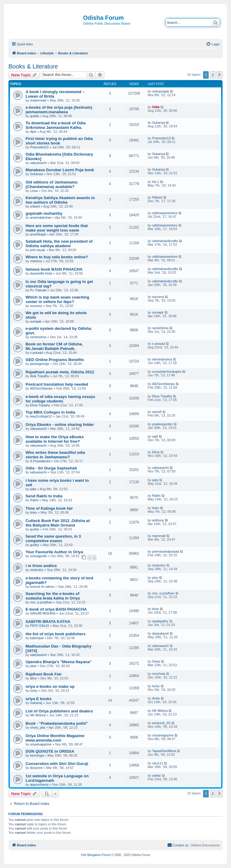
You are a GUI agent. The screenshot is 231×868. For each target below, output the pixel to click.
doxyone (36, 768)
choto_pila (38, 727)
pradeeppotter (163, 424)
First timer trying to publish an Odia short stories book (59, 141)
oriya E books (38, 699)
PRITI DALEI (40, 626)
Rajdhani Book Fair (44, 674)
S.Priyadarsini (40, 461)
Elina (156, 452)
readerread (38, 100)
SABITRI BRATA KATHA (48, 622)
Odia (156, 107)
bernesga (37, 755)
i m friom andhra (41, 566)
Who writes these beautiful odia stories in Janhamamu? (55, 455)
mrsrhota (159, 674)
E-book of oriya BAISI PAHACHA (56, 609)
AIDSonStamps (41, 388)
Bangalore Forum (99, 855)
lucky (34, 690)
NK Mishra (38, 715)
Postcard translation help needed (57, 384)
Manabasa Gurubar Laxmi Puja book (60, 170)
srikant (35, 206)
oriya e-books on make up (50, 686)
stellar (157, 775)
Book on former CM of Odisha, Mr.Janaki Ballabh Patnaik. (54, 346)
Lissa (34, 191)
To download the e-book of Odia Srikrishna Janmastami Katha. (56, 125)
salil (155, 436)
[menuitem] (213, 44)
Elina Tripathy (40, 405)
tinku (34, 512)
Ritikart (157, 197)
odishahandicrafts (165, 241)
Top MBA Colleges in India (50, 412)
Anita (156, 698)
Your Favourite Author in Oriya (54, 552)
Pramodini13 (39, 147)
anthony (158, 520)
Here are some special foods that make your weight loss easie (57, 228)
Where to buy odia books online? (57, 257)
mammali (159, 536)
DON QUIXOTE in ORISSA (50, 751)
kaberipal (37, 638)
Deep (156, 661)
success (36, 306)
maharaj (36, 703)
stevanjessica (162, 359)
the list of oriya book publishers (55, 634)
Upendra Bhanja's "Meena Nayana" (59, 662)
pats (33, 489)
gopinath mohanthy (44, 213)
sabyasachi (38, 163)
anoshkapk (38, 234)
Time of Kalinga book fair (49, 508)
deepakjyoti (161, 633)
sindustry (37, 570)
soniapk (36, 321)
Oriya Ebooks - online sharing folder (60, 425)
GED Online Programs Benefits (55, 360)
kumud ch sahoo (42, 587)
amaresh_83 (161, 723)
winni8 (157, 412)
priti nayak (38, 250)
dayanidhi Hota (41, 273)
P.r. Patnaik (38, 290)
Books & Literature (33, 66)
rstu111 (158, 763)
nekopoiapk (161, 91)
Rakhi (34, 500)
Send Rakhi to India (44, 496)
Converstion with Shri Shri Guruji (57, 764)
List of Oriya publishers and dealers (59, 711)
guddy (35, 116)
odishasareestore (165, 213)
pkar (33, 666)
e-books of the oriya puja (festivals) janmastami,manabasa (59, 110)
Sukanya (159, 123)
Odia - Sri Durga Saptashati (51, 468)
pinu (155, 578)
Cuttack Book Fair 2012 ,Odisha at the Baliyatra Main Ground (58, 523)
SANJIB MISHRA (43, 613)
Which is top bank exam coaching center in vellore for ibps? (57, 299)
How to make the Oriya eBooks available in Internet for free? (55, 439)
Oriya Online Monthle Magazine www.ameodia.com (55, 738)
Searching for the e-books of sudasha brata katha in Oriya (53, 596)
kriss (156, 609)
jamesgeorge (40, 364)
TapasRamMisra (164, 751)
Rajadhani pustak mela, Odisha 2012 (60, 372)
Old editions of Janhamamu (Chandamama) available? (52, 184)
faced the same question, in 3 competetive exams (53, 539)
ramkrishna (38, 337)
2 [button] (213, 75)
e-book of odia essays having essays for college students (60, 399)
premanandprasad (166, 551)
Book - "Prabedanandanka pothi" (57, 723)
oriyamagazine (41, 744)
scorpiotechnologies (167, 372)
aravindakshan (41, 217)
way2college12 (41, 416)
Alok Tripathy (40, 376)
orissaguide (38, 556)
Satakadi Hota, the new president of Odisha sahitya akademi (59, 244)
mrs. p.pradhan (41, 602)
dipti (33, 132)
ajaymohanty (39, 785)
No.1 (156, 182)
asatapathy (160, 621)
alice (34, 678)
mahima (36, 261)
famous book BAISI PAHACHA (54, 269)
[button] (220, 75)
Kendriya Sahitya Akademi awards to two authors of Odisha (60, 200)
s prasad (36, 353)
